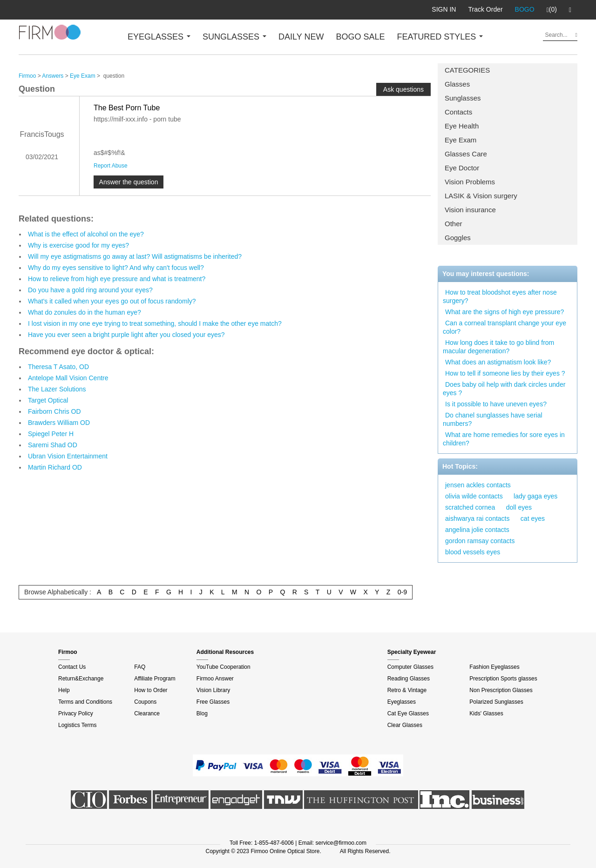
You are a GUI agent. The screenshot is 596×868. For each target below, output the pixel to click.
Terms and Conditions (85, 702)
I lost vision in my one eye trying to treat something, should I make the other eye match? (155, 323)
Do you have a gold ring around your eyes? (90, 290)
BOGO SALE (360, 37)
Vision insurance (470, 210)
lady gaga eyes (535, 496)
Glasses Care (466, 154)
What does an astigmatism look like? (498, 362)
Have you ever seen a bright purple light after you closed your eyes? (126, 335)
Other (454, 224)
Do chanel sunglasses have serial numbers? (493, 419)
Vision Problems (470, 182)
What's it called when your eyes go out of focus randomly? (112, 301)
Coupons (145, 702)
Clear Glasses (405, 725)
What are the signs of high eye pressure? (505, 312)
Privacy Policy (76, 713)
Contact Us (72, 667)
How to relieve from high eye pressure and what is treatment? (117, 279)
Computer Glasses (410, 667)
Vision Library (213, 690)
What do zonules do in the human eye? (85, 312)
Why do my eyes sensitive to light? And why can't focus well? (116, 268)
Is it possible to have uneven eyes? (496, 404)
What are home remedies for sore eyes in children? (504, 439)
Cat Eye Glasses (408, 713)
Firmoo (27, 76)
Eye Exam (461, 140)
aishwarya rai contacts (477, 518)
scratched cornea (470, 507)
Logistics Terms (77, 725)
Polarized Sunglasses (496, 702)
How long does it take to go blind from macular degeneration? (498, 347)
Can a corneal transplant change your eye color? (505, 327)
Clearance (147, 713)
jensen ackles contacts (478, 485)
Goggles (458, 238)
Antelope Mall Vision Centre (68, 378)
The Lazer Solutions (57, 389)
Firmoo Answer (215, 679)
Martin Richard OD (55, 467)
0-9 (402, 592)
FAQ (140, 667)
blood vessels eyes (473, 552)
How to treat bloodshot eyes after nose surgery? (500, 296)
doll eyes (519, 507)
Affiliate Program (155, 679)
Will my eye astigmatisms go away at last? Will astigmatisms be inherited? (135, 256)
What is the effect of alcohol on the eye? (86, 234)
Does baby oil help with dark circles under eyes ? (504, 389)
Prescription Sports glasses (503, 679)
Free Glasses (213, 702)
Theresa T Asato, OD (58, 367)
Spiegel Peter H (51, 434)
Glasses (457, 84)
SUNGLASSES (234, 37)
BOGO (525, 9)
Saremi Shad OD (53, 445)
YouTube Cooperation (223, 667)
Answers (53, 76)
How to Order (151, 690)
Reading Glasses (409, 679)
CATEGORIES (467, 70)
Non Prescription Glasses (501, 690)
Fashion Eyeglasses (494, 667)
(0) (552, 10)
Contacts (458, 112)
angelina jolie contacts (477, 530)
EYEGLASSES (159, 37)
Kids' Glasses (486, 713)
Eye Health (462, 126)
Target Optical (48, 400)
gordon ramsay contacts (480, 541)
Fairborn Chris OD (54, 411)
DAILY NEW (301, 37)
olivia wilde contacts (474, 496)
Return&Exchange (81, 679)
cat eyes (533, 518)
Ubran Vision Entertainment (68, 456)
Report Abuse (111, 166)
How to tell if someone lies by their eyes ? (505, 373)
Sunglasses (463, 98)
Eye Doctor (462, 168)
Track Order (485, 9)
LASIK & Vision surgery (481, 196)
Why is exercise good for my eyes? (78, 245)
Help (64, 690)
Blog (202, 713)
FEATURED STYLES (440, 37)
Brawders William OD (59, 423)
